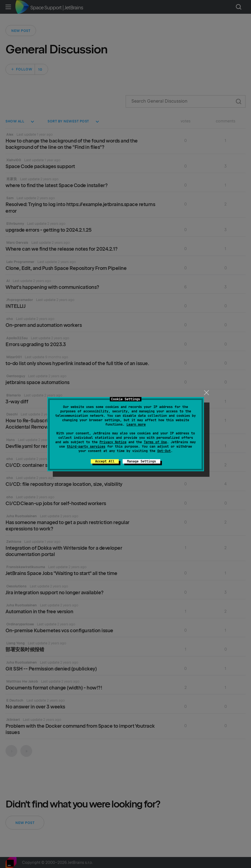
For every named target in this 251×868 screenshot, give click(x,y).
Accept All (105, 461)
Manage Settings (141, 461)
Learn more (136, 425)
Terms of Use (155, 442)
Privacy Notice (113, 442)
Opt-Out (164, 451)
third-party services (86, 447)
